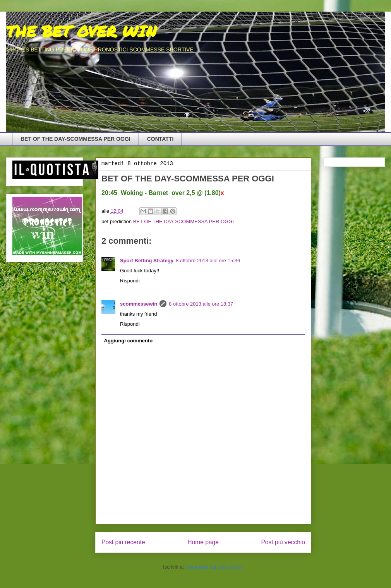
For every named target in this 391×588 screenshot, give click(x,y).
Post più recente (123, 542)
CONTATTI (160, 139)
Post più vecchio (283, 542)
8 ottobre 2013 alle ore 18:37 (201, 304)
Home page (203, 542)
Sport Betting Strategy (147, 261)
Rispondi (130, 281)
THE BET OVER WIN (81, 31)
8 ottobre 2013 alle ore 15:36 (208, 261)
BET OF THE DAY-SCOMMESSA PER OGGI (75, 139)
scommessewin (139, 304)
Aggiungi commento (129, 341)
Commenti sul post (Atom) (214, 567)
